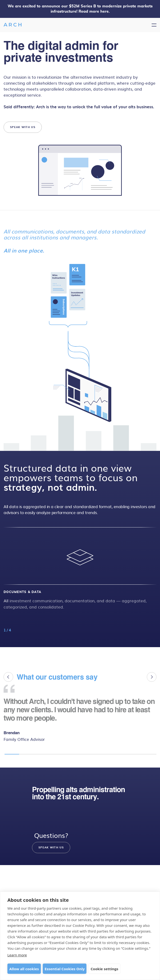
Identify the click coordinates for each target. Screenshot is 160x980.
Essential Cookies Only (65, 969)
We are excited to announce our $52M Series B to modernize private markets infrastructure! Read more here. (80, 9)
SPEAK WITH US (23, 127)
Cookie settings (104, 969)
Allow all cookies (24, 969)
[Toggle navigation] (154, 25)
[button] (153, 557)
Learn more (17, 955)
